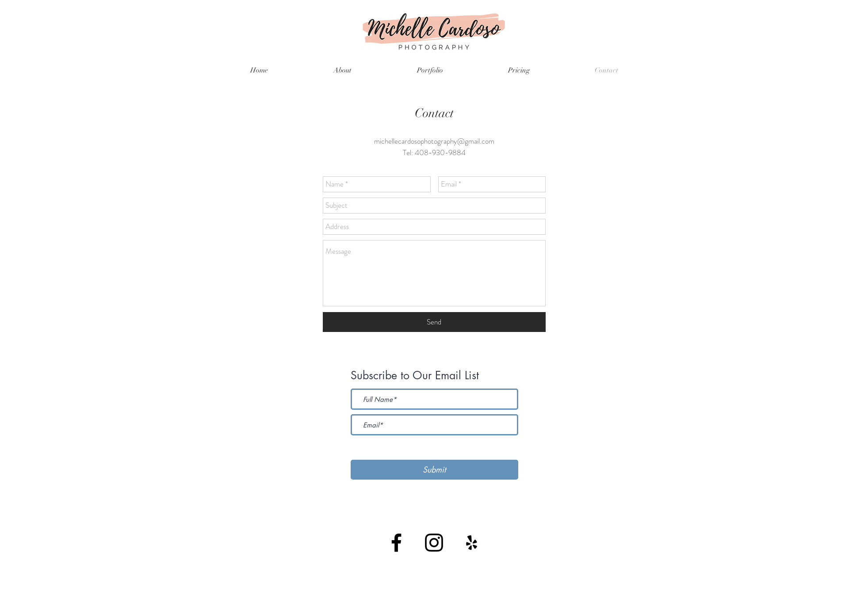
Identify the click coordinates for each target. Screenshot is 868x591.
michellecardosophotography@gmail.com (434, 141)
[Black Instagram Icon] (434, 543)
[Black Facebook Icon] (396, 543)
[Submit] (434, 470)
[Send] (434, 322)
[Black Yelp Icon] (472, 543)
